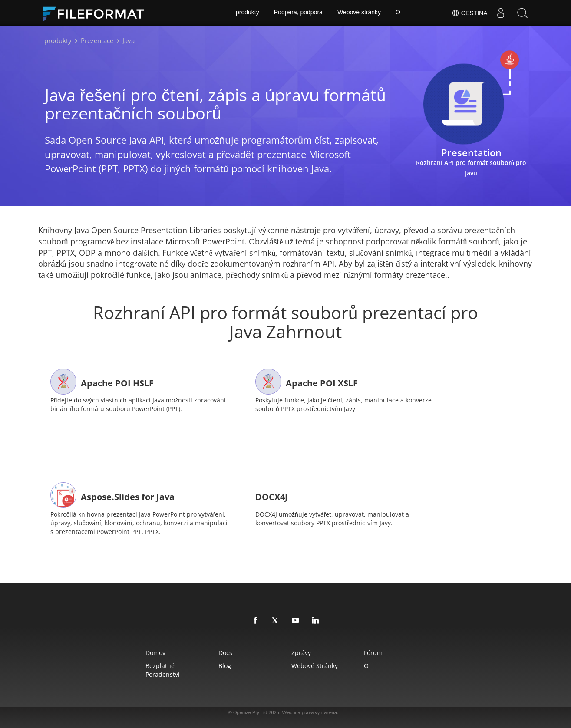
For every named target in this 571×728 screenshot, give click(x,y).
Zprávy (302, 651)
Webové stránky (359, 13)
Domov (149, 651)
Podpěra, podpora (298, 13)
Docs (223, 651)
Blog (222, 664)
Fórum (378, 651)
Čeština (470, 13)
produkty (247, 13)
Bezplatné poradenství (157, 668)
